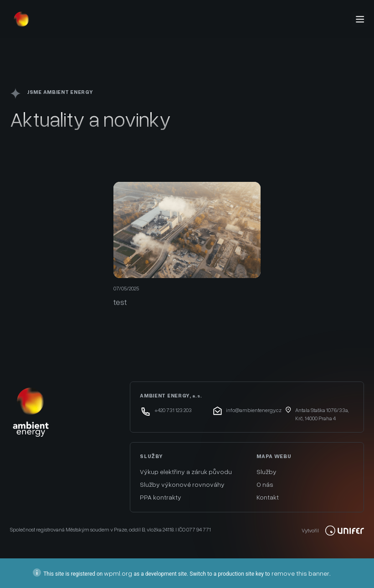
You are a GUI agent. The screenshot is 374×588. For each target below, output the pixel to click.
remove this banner (300, 573)
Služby (266, 472)
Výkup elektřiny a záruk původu (186, 472)
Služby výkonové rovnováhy (182, 484)
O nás (265, 484)
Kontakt (268, 497)
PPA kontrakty (161, 497)
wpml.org (118, 573)
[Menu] (360, 19)
